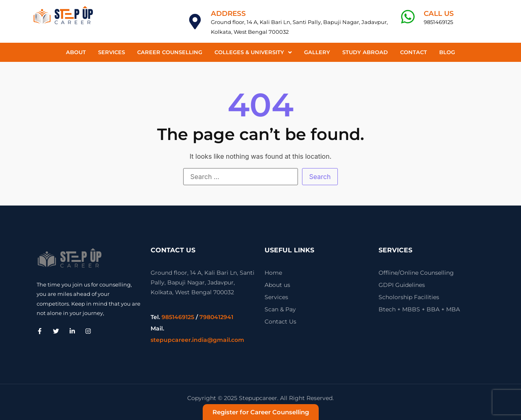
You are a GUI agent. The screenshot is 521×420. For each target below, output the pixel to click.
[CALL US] (408, 17)
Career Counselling (170, 52)
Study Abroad (365, 52)
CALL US (439, 13)
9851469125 (178, 317)
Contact (414, 52)
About (76, 52)
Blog (447, 52)
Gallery (317, 52)
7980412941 (216, 317)
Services (112, 52)
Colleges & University (253, 52)
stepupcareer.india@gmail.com (197, 340)
